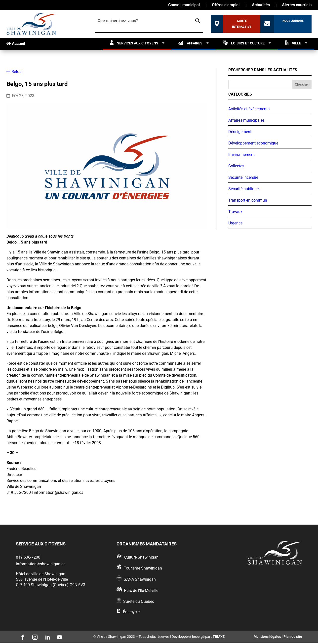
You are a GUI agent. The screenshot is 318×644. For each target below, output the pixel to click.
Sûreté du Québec (139, 601)
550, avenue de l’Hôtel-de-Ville (42, 579)
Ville (293, 43)
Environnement (241, 155)
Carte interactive (242, 24)
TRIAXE (219, 637)
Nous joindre (293, 21)
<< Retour (15, 72)
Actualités (261, 5)
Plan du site (293, 637)
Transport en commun (248, 200)
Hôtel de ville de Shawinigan (41, 574)
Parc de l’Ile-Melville (141, 590)
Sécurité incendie (243, 177)
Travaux (235, 212)
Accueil (16, 44)
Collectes (236, 166)
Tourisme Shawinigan (143, 568)
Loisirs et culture (244, 43)
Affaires (190, 43)
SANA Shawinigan (140, 579)
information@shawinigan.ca (41, 564)
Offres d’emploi (226, 5)
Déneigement (240, 132)
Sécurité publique (243, 189)
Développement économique (253, 143)
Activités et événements (249, 109)
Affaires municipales (246, 120)
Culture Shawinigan (141, 557)
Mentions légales (267, 637)
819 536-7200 (28, 557)
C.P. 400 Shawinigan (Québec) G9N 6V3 (51, 585)
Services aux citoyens (134, 43)
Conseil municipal (184, 5)
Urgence (235, 223)
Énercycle (131, 612)
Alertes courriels (297, 5)
